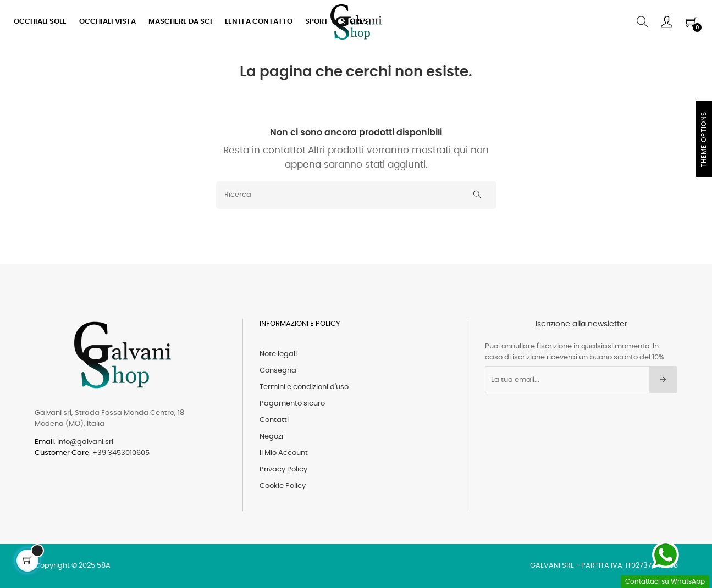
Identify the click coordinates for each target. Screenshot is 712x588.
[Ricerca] (356, 195)
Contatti (274, 420)
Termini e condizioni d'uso (304, 387)
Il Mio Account (284, 453)
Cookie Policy (283, 486)
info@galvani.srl (85, 442)
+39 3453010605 (121, 453)
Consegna (278, 371)
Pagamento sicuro (292, 404)
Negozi (271, 437)
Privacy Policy (283, 470)
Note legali (278, 354)
